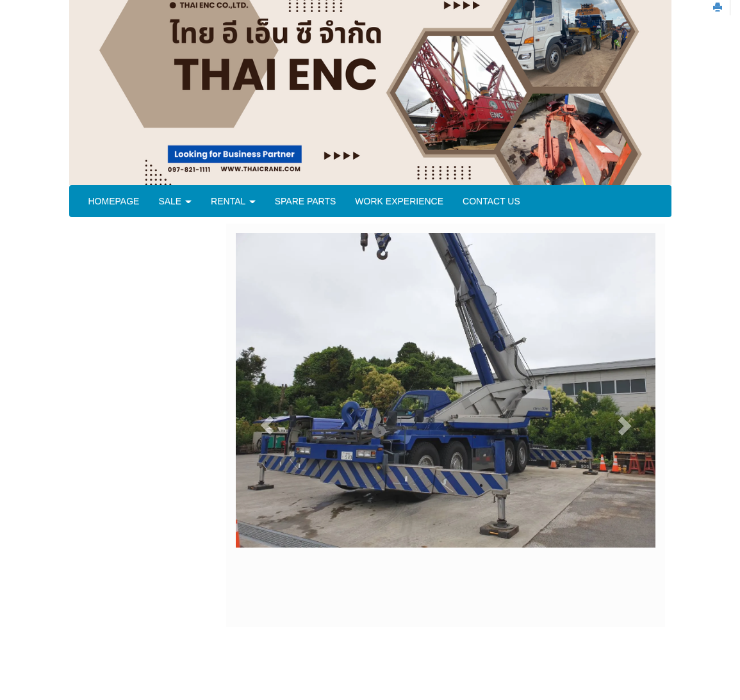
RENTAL (233, 201)
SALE (175, 201)
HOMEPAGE (114, 201)
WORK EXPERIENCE (399, 201)
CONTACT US (491, 201)
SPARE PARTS (306, 201)
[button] (267, 425)
